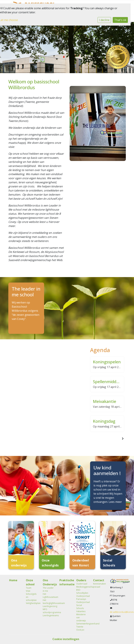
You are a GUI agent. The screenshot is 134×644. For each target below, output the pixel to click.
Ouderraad (82, 584)
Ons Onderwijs (49, 582)
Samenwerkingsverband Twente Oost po (82, 627)
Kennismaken (99, 584)
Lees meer (115, 502)
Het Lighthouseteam (49, 595)
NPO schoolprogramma (49, 611)
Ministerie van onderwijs (81, 617)
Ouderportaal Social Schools (82, 605)
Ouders (81, 580)
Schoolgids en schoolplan (31, 597)
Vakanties (81, 611)
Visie (28, 591)
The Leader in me (48, 589)
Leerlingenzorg (49, 606)
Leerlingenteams (49, 615)
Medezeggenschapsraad (82, 587)
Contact (99, 580)
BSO (78, 590)
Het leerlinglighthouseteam (49, 602)
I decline (104, 20)
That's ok (120, 20)
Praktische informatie (65, 582)
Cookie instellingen (66, 639)
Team (29, 588)
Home (13, 580)
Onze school (30, 582)
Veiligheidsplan (32, 603)
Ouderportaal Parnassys (82, 598)
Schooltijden (82, 593)
